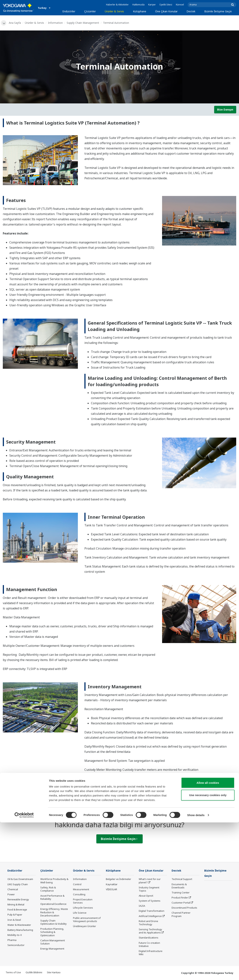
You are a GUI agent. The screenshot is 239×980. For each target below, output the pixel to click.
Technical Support (182, 880)
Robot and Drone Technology (148, 923)
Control (77, 885)
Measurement (81, 890)
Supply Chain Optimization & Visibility (53, 923)
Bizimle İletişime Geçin (218, 11)
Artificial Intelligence (150, 916)
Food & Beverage (17, 910)
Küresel (180, 5)
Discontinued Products (184, 908)
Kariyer (152, 5)
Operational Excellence (53, 904)
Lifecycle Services (83, 908)
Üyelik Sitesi (166, 5)
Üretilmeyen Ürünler (84, 927)
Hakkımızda (138, 5)
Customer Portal (181, 903)
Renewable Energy (18, 900)
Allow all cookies (208, 940)
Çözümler (90, 11)
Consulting (79, 895)
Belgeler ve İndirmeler (118, 880)
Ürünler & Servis (114, 11)
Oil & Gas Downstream (20, 880)
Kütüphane (140, 11)
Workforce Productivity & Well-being (54, 881)
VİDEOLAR (111, 890)
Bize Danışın (225, 110)
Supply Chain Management (83, 23)
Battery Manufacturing (20, 930)
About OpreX (146, 896)
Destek (191, 11)
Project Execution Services (83, 901)
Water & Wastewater (19, 925)
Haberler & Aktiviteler (117, 5)
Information (56, 23)
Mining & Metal (16, 905)
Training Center (181, 893)
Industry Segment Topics (149, 889)
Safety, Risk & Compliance (48, 889)
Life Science (80, 913)
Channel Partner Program (181, 915)
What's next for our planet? (150, 881)
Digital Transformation (152, 911)
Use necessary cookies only (208, 953)
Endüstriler (69, 11)
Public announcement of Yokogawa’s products (87, 920)
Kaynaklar (112, 885)
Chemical (13, 890)
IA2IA (142, 906)
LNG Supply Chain (18, 885)
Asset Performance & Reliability (52, 898)
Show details (196, 973)
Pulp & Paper (15, 915)
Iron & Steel (14, 920)
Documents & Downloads (179, 886)
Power (11, 895)
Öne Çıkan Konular (166, 11)
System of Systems (150, 901)
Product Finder (180, 898)
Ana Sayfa (15, 23)
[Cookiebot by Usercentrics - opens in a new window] (24, 973)
